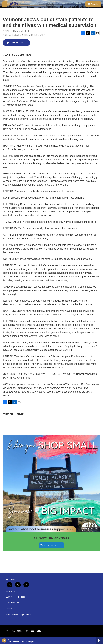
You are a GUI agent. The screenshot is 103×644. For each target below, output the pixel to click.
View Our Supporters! (51, 545)
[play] (4, 641)
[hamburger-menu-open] (5, 4)
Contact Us (10, 609)
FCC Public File (12, 603)
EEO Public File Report (15, 597)
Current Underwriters (51, 538)
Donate (94, 4)
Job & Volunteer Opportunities (18, 615)
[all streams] (99, 641)
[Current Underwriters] (51, 483)
